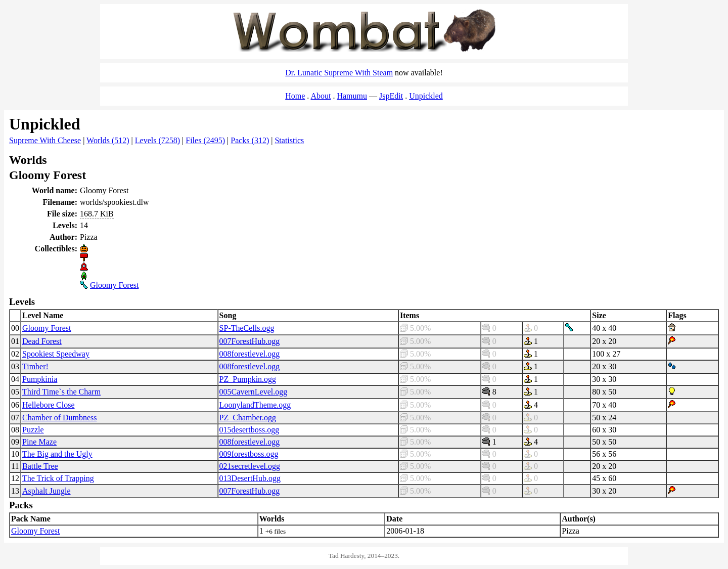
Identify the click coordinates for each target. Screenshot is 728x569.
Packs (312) (250, 140)
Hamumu (352, 96)
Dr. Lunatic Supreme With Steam (339, 73)
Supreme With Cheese (45, 140)
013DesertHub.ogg (250, 478)
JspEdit (391, 96)
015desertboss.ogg (249, 430)
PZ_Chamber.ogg (248, 418)
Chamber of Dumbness (60, 418)
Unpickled (426, 96)
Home (295, 96)
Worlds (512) (108, 140)
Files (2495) (205, 140)
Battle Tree (40, 466)
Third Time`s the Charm (61, 392)
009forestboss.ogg (249, 454)
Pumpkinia (40, 379)
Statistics (289, 140)
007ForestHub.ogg (250, 341)
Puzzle (33, 430)
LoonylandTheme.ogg (255, 405)
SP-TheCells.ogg (247, 328)
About (321, 96)
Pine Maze (39, 442)
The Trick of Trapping (58, 478)
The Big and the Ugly (57, 454)
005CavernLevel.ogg (254, 392)
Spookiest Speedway (56, 354)
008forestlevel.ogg (250, 354)
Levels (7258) (157, 140)
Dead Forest (42, 341)
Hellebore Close (49, 405)
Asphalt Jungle (47, 491)
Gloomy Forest (114, 285)
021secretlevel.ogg (250, 466)
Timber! (35, 366)
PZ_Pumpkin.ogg (248, 379)
